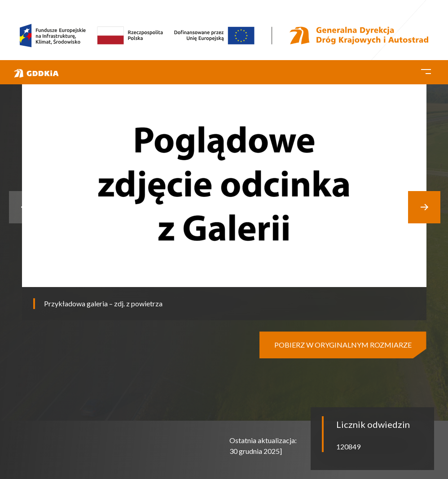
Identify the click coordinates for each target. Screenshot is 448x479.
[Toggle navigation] (426, 70)
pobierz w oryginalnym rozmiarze (343, 345)
